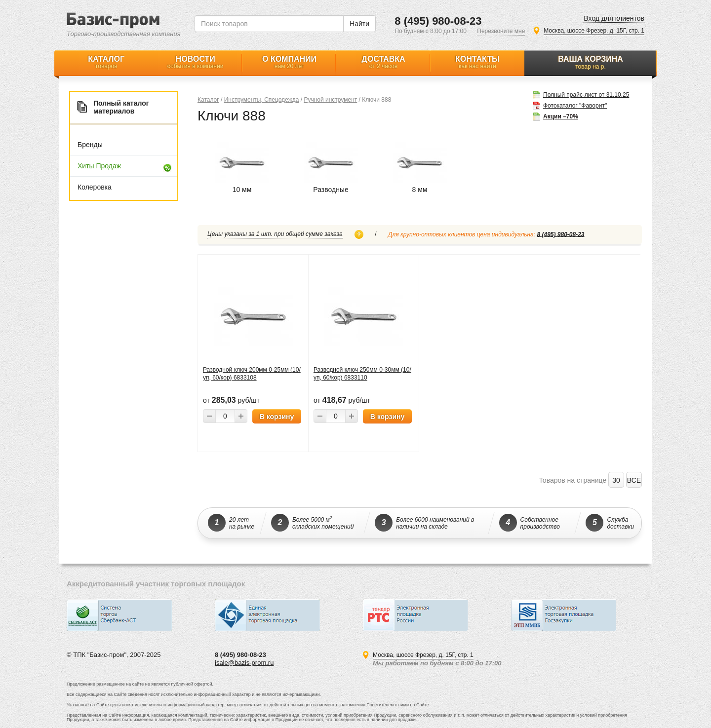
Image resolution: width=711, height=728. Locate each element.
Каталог (106, 62)
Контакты (477, 62)
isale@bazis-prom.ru (244, 663)
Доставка (383, 62)
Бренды (90, 145)
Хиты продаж (99, 166)
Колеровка (95, 187)
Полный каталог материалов (121, 107)
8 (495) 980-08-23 (438, 21)
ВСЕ (634, 480)
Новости (195, 62)
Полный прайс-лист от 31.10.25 (586, 94)
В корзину (277, 417)
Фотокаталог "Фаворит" (575, 105)
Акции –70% (561, 116)
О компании (289, 62)
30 (616, 480)
